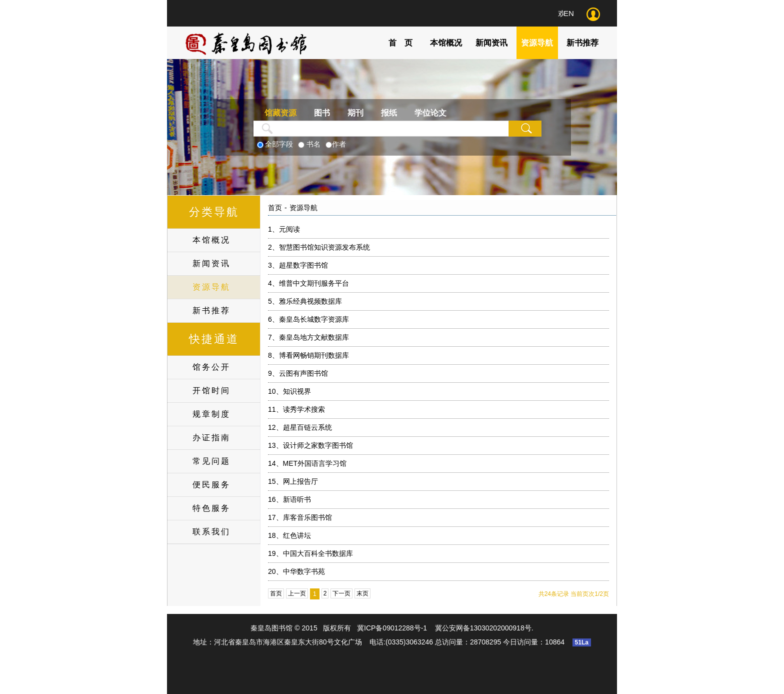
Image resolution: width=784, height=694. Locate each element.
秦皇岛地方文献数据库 (308, 337)
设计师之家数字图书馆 (310, 445)
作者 (339, 144)
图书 (322, 113)
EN (569, 13)
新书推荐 (582, 43)
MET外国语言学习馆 (307, 463)
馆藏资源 (280, 113)
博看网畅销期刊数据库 (308, 355)
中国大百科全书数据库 (310, 553)
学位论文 (430, 113)
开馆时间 (211, 391)
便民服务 (211, 485)
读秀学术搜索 (296, 409)
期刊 (355, 113)
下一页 (341, 593)
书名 (313, 144)
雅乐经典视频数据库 (305, 301)
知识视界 (289, 391)
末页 (362, 593)
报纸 (389, 113)
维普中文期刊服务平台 (308, 283)
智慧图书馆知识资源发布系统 (319, 247)
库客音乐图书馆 (300, 517)
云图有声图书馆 (298, 373)
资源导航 (537, 43)
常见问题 (211, 461)
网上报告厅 (293, 481)
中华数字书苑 (296, 571)
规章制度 (211, 414)
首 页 (400, 43)
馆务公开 (211, 367)
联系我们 (211, 532)
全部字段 (279, 144)
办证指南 (211, 438)
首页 (275, 208)
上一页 (297, 593)
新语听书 (289, 499)
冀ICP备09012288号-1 (392, 628)
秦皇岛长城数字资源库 (308, 319)
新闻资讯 (491, 43)
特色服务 (211, 508)
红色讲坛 (289, 535)
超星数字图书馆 (298, 265)
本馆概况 (446, 43)
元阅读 (284, 229)
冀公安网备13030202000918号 (483, 628)
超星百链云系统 (300, 427)
